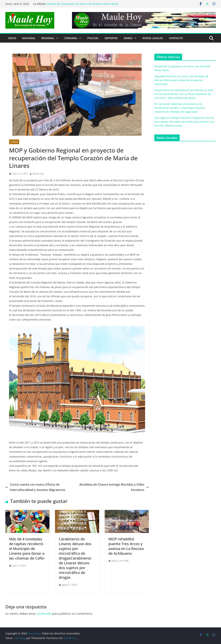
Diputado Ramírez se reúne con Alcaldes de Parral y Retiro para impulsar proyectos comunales (181, 80)
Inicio (12, 38)
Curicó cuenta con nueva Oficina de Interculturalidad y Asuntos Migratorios (35, 487)
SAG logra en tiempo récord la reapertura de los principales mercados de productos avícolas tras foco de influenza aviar (184, 122)
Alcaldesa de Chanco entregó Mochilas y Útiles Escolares (114, 487)
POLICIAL (93, 38)
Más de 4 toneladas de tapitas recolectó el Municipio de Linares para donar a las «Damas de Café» (27, 549)
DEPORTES (111, 38)
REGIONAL (48, 38)
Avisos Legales (153, 38)
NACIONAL (29, 38)
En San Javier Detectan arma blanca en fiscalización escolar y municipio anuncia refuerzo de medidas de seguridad (180, 108)
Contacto (176, 38)
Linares (14, 142)
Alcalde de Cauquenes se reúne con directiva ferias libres (83, 4)
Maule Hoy (38, 174)
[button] (56, 38)
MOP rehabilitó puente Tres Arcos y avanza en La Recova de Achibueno (126, 546)
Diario (128, 38)
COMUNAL (71, 38)
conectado (44, 614)
